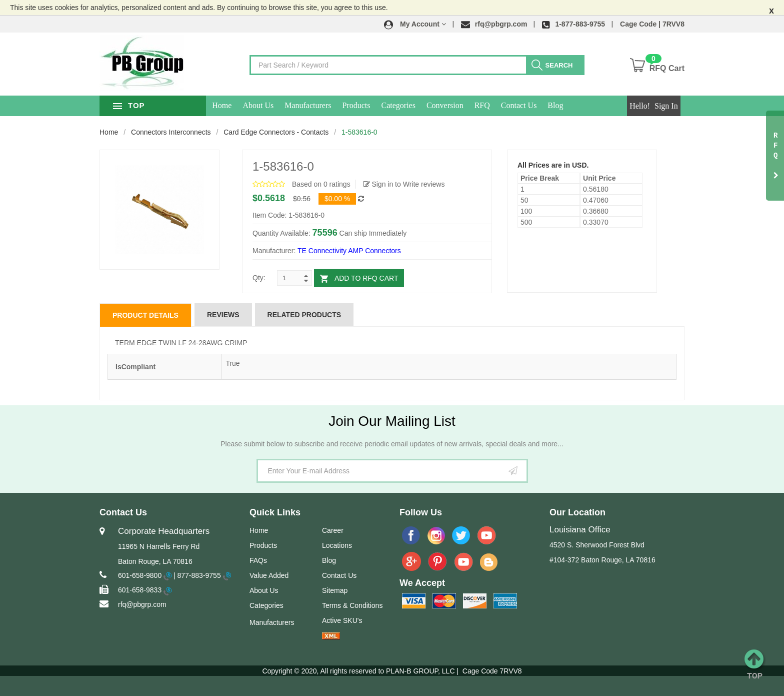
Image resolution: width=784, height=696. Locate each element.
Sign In (666, 106)
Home (250, 105)
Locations (337, 545)
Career (333, 530)
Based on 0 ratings (321, 184)
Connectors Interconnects (171, 132)
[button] (415, 24)
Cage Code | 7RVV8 (652, 24)
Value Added (269, 575)
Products (384, 105)
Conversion (473, 105)
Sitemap (335, 590)
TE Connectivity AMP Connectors (349, 251)
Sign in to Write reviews (404, 184)
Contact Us (547, 105)
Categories (426, 105)
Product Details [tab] (145, 315)
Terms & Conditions (352, 605)
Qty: (259, 278)
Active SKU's (342, 620)
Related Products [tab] (304, 315)
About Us (286, 105)
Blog (584, 105)
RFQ (510, 105)
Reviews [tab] (223, 315)
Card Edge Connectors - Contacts (276, 132)
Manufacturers (336, 105)
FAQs (258, 560)
